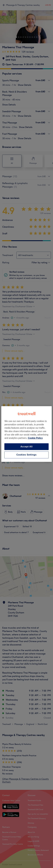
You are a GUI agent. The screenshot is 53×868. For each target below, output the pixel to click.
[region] (26, 434)
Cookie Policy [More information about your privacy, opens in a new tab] (35, 438)
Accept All (27, 447)
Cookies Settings (26, 455)
